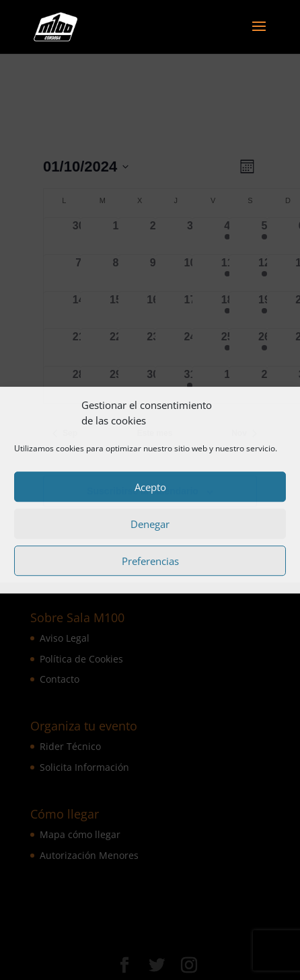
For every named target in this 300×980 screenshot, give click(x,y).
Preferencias (150, 561)
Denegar (150, 524)
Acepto (150, 487)
